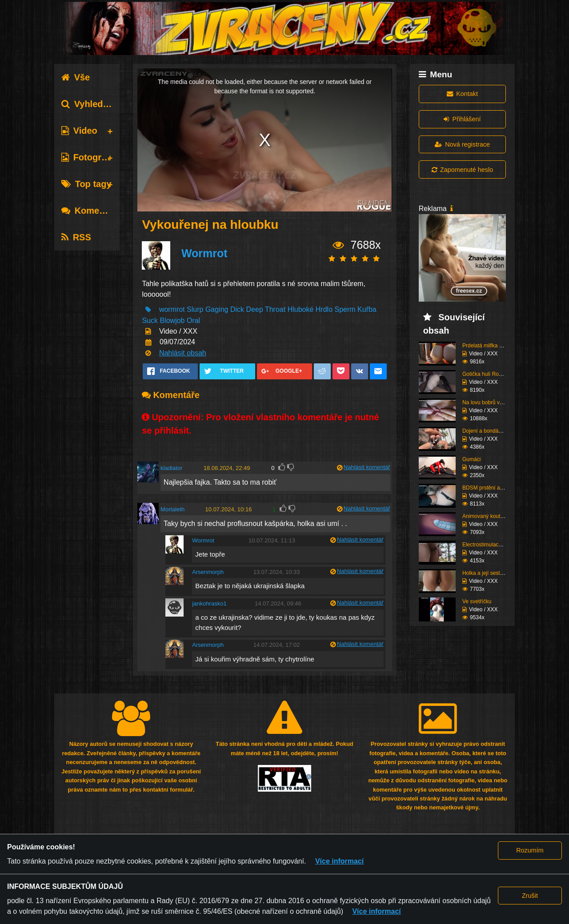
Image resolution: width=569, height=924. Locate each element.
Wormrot (204, 253)
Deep (255, 309)
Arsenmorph (208, 572)
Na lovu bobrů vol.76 (487, 402)
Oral (193, 321)
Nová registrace (462, 144)
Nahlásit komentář (367, 467)
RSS (76, 237)
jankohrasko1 (209, 603)
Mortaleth (172, 509)
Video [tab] (79, 131)
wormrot (172, 309)
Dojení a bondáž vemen (491, 431)
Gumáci (471, 459)
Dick (237, 309)
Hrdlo (324, 309)
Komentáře (91, 211)
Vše (76, 77)
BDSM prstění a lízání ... (491, 488)
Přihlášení (462, 119)
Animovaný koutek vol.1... (493, 516)
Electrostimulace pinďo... (491, 545)
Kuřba (367, 309)
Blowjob (172, 321)
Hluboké (301, 309)
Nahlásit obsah (183, 353)
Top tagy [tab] (86, 184)
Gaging (217, 309)
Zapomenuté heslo (462, 170)
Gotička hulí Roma (484, 374)
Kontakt (462, 94)
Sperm (345, 309)
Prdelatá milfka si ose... (490, 346)
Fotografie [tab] (89, 157)
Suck (150, 321)
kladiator (171, 468)
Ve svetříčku (477, 601)
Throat (275, 309)
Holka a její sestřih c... (488, 573)
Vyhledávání (94, 104)
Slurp (195, 309)
